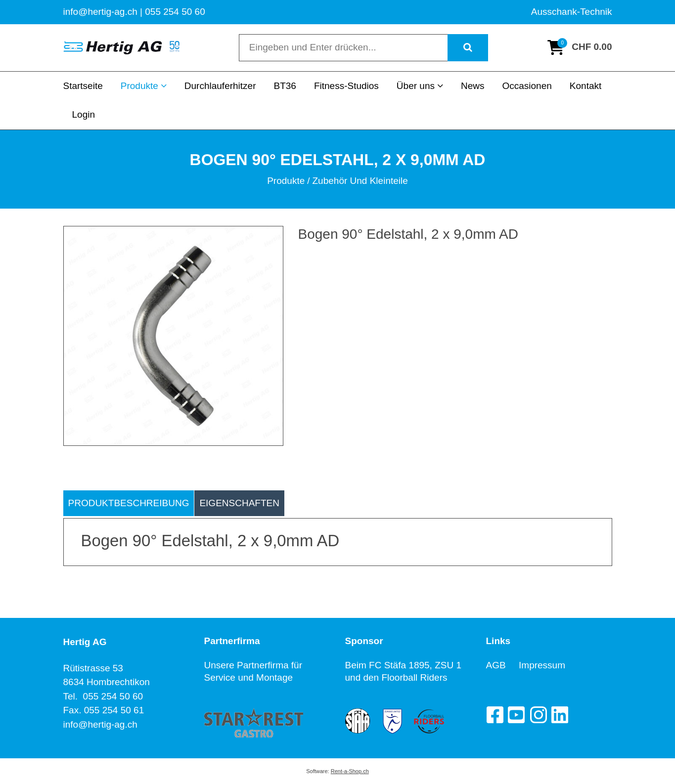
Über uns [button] (420, 86)
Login (84, 114)
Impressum (542, 665)
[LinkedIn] (560, 715)
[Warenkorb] (580, 47)
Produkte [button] (144, 86)
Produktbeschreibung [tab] (129, 503)
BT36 (285, 86)
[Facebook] (495, 715)
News (473, 86)
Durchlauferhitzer (220, 86)
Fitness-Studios (346, 86)
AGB (503, 665)
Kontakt (585, 86)
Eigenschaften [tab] (239, 503)
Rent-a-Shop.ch (350, 771)
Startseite (83, 86)
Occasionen (527, 86)
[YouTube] (516, 715)
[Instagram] (538, 715)
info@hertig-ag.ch (100, 724)
